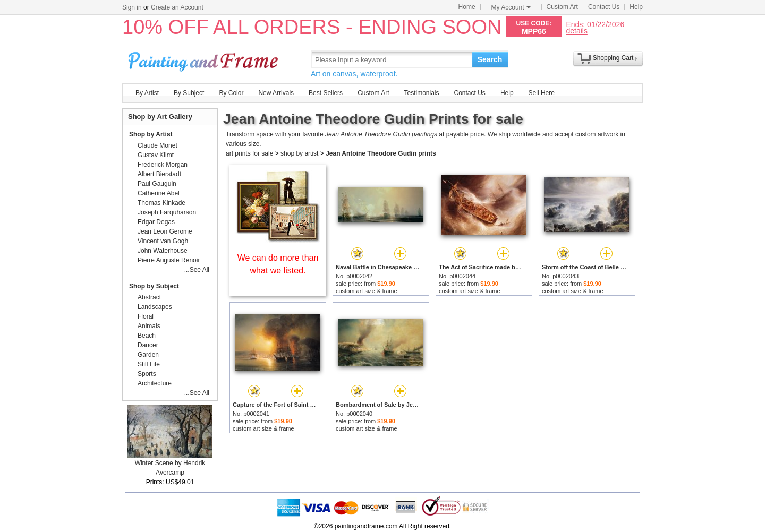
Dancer (148, 345)
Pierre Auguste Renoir (169, 260)
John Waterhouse (163, 251)
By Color (231, 93)
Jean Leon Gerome (165, 231)
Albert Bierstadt (159, 174)
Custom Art (562, 7)
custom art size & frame (367, 291)
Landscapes (155, 307)
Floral (146, 316)
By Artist (147, 93)
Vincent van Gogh (163, 241)
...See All (197, 270)
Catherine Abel (159, 193)
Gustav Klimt (156, 155)
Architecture (155, 383)
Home (467, 7)
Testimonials (421, 93)
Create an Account (177, 7)
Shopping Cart (613, 58)
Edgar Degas (156, 222)
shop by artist (299, 153)
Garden (148, 355)
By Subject (189, 93)
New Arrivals (276, 93)
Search (490, 59)
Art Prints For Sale (205, 59)
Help (636, 7)
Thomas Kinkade (161, 203)
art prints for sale (249, 153)
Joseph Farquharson (167, 212)
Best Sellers (326, 93)
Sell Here (542, 93)
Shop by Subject (154, 286)
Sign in (132, 7)
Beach (147, 336)
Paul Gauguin (157, 184)
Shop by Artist (151, 134)
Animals (149, 326)
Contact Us (604, 7)
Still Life (149, 364)
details (576, 31)
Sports (147, 374)
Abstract (149, 297)
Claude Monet (158, 145)
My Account (511, 7)
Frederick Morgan (163, 165)
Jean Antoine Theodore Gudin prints (381, 153)
